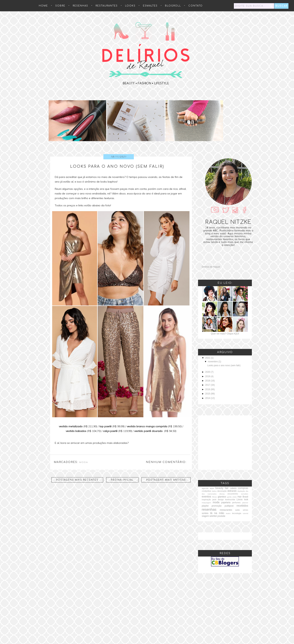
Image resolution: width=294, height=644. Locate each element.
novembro (213, 362)
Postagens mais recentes (77, 480)
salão (238, 510)
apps (212, 488)
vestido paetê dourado (148, 431)
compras (243, 488)
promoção (217, 506)
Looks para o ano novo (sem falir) (117, 166)
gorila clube (232, 497)
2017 (208, 385)
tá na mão (217, 513)
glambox (222, 497)
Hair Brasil (243, 497)
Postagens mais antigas (166, 480)
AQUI (236, 334)
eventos (206, 497)
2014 (208, 398)
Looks (130, 6)
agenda (205, 488)
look (246, 500)
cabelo (233, 488)
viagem (205, 516)
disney (222, 494)
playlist (205, 506)
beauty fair (222, 488)
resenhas (80, 6)
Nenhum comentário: (166, 462)
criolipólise (206, 491)
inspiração (206, 500)
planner (245, 503)
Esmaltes (150, 6)
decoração (222, 491)
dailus (214, 491)
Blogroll (173, 6)
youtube (221, 516)
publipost (229, 506)
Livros (240, 500)
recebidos (242, 506)
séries (245, 510)
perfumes (236, 502)
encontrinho (233, 494)
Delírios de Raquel (211, 267)
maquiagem (206, 503)
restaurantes (226, 510)
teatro (228, 513)
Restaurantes (107, 6)
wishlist (213, 516)
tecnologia (237, 513)
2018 (208, 381)
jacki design (218, 500)
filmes (214, 497)
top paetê (105, 426)
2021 (208, 358)
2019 (208, 376)
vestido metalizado (71, 426)
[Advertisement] (225, 442)
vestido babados (76, 431)
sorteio (205, 513)
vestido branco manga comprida (147, 426)
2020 (208, 372)
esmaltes (245, 494)
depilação (241, 491)
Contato (196, 6)
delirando (232, 491)
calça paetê (110, 431)
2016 (208, 389)
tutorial (245, 513)
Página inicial (122, 480)
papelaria (226, 502)
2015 (208, 394)
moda (84, 462)
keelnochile (230, 500)
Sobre (60, 6)
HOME (43, 6)
